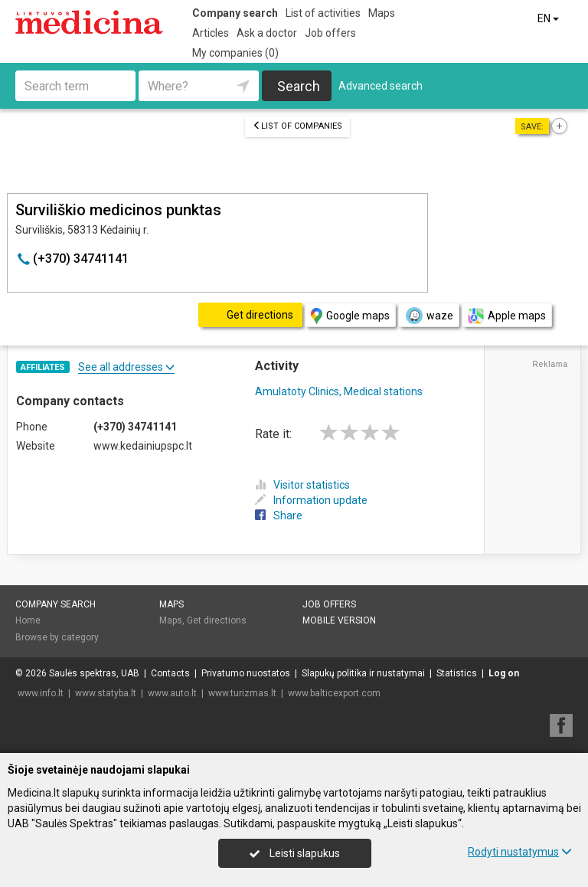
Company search (235, 13)
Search (299, 86)
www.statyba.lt (106, 693)
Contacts (170, 673)
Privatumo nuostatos (246, 673)
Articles (211, 33)
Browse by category (57, 637)
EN (549, 18)
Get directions (217, 620)
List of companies (297, 126)
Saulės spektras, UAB (94, 673)
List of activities (323, 13)
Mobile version (339, 620)
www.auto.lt (172, 693)
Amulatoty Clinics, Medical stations (339, 391)
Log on (504, 673)
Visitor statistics (302, 485)
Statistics (457, 673)
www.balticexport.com (334, 693)
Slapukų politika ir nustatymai (363, 673)
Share (279, 516)
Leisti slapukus (295, 853)
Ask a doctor (267, 33)
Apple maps (507, 316)
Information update (311, 500)
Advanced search (381, 86)
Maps (382, 13)
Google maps (350, 316)
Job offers (330, 33)
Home (28, 620)
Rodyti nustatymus (520, 852)
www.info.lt (41, 693)
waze (429, 316)
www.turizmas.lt (242, 693)
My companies (235, 53)
